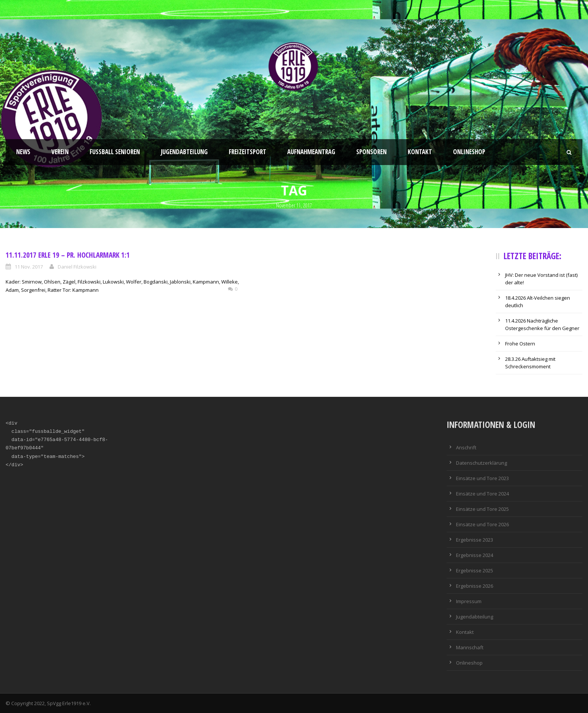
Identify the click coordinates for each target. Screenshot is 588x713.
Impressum (469, 601)
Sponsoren (371, 152)
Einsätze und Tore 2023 (482, 478)
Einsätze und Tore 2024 (482, 494)
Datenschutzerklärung (481, 463)
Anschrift (466, 447)
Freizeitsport (247, 152)
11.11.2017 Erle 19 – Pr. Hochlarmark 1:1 (68, 255)
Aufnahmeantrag (311, 152)
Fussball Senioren (115, 152)
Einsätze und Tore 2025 (482, 509)
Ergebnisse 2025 (475, 570)
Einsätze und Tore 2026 (482, 524)
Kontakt (420, 152)
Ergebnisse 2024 (475, 555)
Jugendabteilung (184, 152)
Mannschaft (470, 647)
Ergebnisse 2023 (475, 540)
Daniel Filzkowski (77, 267)
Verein (60, 152)
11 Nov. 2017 (29, 267)
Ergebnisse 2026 (475, 586)
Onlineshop (469, 152)
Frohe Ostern (520, 344)
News (23, 152)
